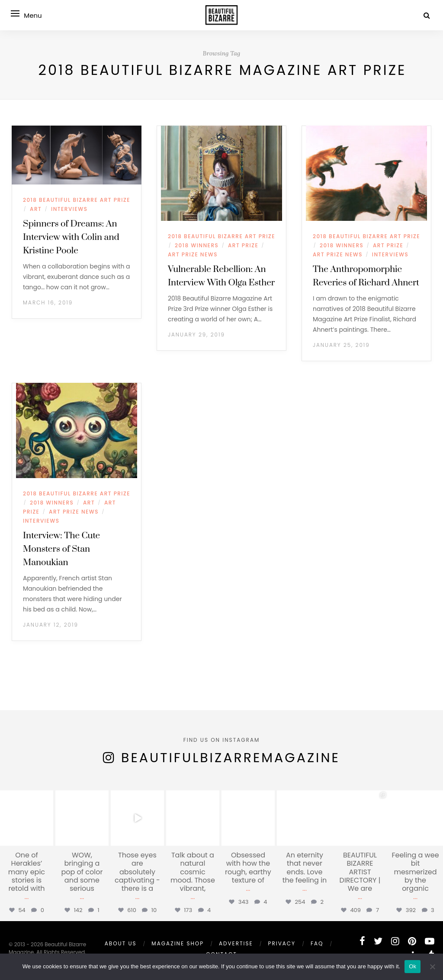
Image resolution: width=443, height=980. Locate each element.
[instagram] (395, 941)
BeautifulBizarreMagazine (231, 758)
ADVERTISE (236, 943)
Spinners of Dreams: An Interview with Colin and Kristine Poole (71, 237)
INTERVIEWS (69, 209)
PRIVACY (282, 943)
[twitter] (378, 941)
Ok (413, 966)
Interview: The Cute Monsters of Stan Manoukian (61, 549)
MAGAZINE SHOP (178, 943)
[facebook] (362, 941)
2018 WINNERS (197, 245)
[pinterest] (412, 941)
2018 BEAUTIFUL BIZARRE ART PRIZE (77, 200)
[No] (432, 967)
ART (36, 209)
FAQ (317, 943)
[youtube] (430, 941)
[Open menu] (17, 13)
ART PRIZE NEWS (193, 254)
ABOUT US (121, 943)
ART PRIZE (243, 245)
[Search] (427, 15)
